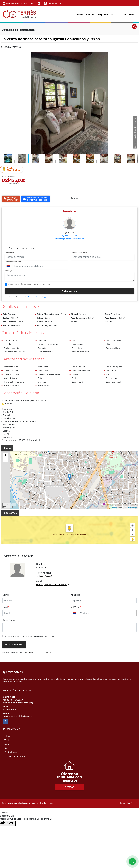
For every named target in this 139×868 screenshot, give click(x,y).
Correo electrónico (80, 253)
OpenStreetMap (131, 508)
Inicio (79, 15)
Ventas (90, 15)
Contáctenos (128, 15)
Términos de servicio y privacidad (41, 297)
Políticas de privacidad (15, 756)
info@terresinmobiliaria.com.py (18, 716)
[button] (135, 54)
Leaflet (115, 508)
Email (6, 607)
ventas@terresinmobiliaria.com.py (71, 239)
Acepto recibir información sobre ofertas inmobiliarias (30, 636)
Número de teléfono (14, 262)
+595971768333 (71, 236)
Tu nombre (10, 253)
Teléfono (76, 607)
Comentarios (9, 620)
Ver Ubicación (61, 535)
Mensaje (9, 271)
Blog (114, 15)
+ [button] (6, 455)
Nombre (7, 595)
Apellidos (76, 595)
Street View (12, 169)
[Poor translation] (11, 823)
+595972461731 (55, 3)
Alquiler (103, 15)
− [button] (6, 460)
